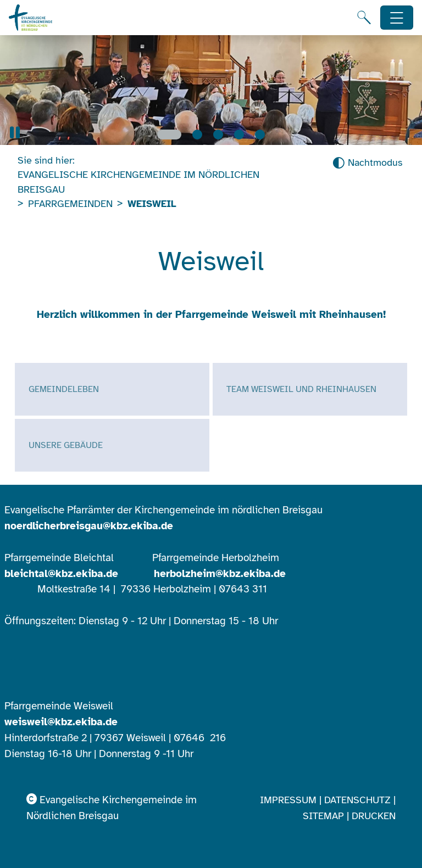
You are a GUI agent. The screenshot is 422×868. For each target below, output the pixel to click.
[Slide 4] (239, 135)
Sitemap (323, 816)
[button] (15, 133)
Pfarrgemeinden (70, 204)
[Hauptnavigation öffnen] (397, 18)
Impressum (288, 800)
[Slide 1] (169, 135)
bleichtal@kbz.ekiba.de (61, 574)
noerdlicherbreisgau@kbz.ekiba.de (89, 526)
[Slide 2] (197, 135)
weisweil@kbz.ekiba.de (61, 722)
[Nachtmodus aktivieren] (367, 163)
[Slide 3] (218, 135)
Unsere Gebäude (66, 445)
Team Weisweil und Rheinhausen (301, 389)
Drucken (374, 816)
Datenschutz (357, 800)
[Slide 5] (260, 135)
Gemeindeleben (64, 389)
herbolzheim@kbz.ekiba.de (220, 574)
